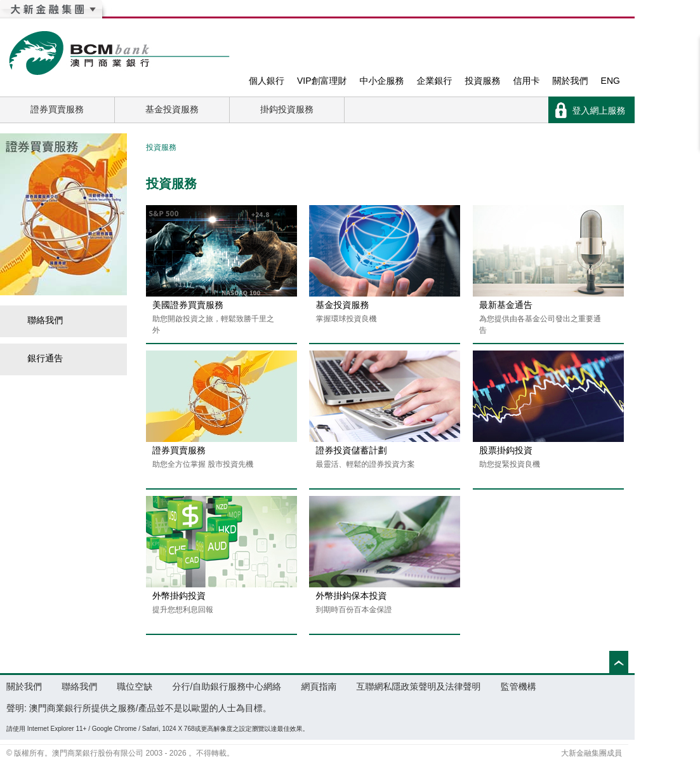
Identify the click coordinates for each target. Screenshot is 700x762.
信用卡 (527, 81)
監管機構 (518, 686)
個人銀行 (267, 81)
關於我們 (571, 81)
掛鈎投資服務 (287, 109)
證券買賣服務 (57, 109)
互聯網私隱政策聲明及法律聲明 (419, 686)
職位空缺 (135, 686)
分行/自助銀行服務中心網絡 (227, 686)
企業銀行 (435, 81)
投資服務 (483, 81)
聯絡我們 (38, 320)
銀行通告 (38, 358)
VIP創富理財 (322, 81)
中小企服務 (382, 81)
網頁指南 (319, 686)
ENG (611, 81)
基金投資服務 (172, 109)
